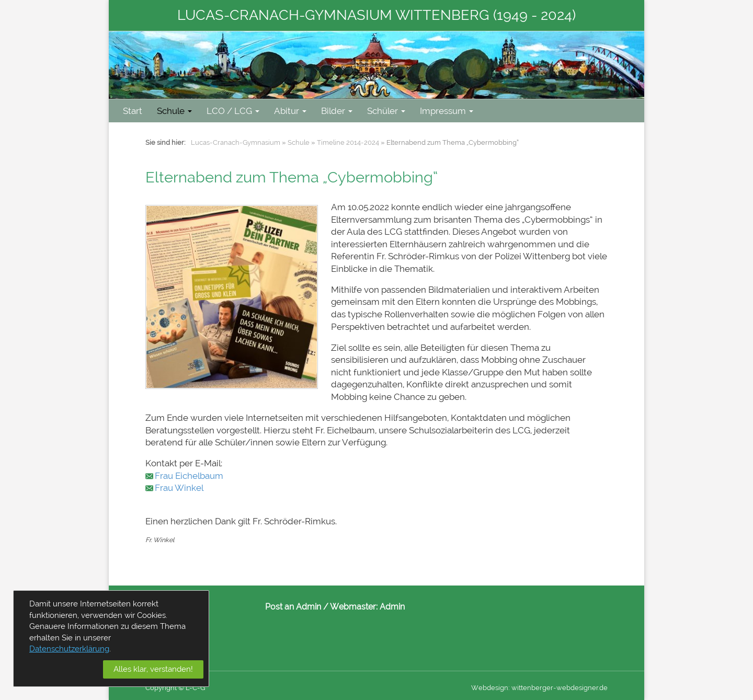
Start (133, 111)
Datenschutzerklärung (69, 649)
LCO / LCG (233, 111)
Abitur (290, 111)
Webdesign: (490, 688)
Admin (392, 607)
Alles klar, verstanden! (153, 669)
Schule (174, 111)
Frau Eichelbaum (189, 476)
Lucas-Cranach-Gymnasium (236, 142)
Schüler (386, 111)
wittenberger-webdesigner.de (560, 688)
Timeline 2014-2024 (348, 142)
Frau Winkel (179, 488)
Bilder (337, 111)
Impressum (447, 111)
